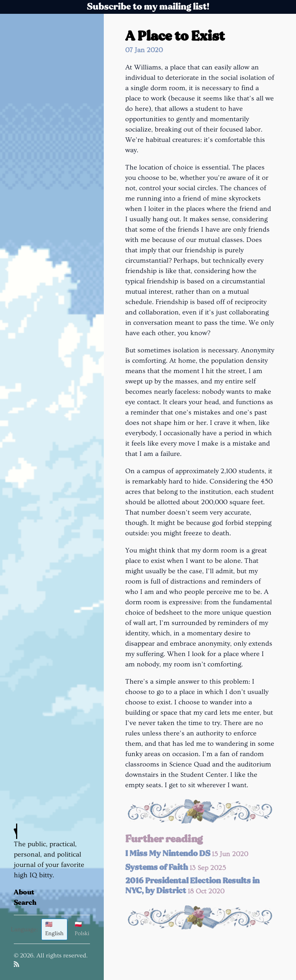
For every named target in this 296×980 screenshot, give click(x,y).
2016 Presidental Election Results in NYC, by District (192, 886)
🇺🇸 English (54, 929)
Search (25, 903)
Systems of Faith (176, 867)
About (24, 892)
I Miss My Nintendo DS (187, 854)
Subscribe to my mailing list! (148, 7)
